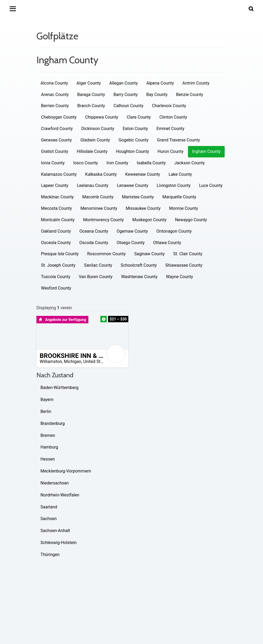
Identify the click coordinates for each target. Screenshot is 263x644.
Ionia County (53, 163)
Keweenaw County (143, 174)
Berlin (46, 411)
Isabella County (151, 163)
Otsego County (131, 243)
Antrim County (196, 83)
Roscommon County (106, 254)
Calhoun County (128, 106)
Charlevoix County (169, 106)
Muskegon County (149, 220)
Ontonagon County (174, 231)
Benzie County (190, 95)
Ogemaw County (132, 231)
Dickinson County (98, 129)
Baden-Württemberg (59, 388)
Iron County (117, 163)
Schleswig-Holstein (59, 543)
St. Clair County (188, 254)
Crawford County (57, 129)
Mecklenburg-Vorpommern (66, 471)
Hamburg (49, 447)
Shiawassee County (184, 265)
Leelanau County (93, 185)
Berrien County (55, 106)
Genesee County (56, 140)
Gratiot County (55, 151)
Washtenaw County (139, 277)
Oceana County (94, 231)
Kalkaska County (101, 174)
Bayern (47, 400)
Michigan (73, 361)
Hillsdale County (92, 151)
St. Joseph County (58, 265)
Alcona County (54, 83)
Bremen (48, 435)
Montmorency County (103, 220)
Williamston (51, 361)
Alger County (89, 83)
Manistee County (138, 197)
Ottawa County (167, 243)
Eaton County (135, 129)
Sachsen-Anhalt (55, 531)
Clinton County (173, 117)
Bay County (157, 95)
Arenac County (55, 95)
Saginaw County (149, 254)
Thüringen (50, 555)
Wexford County (56, 288)
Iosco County (86, 163)
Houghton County (133, 151)
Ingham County (206, 151)
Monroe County (184, 208)
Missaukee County (143, 208)
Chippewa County (102, 117)
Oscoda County (94, 243)
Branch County (91, 106)
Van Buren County (96, 277)
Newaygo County (191, 220)
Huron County (170, 151)
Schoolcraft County (139, 265)
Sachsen (49, 519)
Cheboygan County (59, 117)
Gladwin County (95, 140)
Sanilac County (98, 265)
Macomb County (98, 197)
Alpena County (160, 83)
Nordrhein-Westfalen (60, 495)
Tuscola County (56, 277)
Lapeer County (55, 185)
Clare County (139, 117)
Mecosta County (56, 208)
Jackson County (190, 163)
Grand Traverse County (178, 140)
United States (96, 361)
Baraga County (91, 95)
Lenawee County (133, 185)
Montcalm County (58, 220)
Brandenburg (53, 423)
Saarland (49, 507)
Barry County (126, 95)
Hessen (48, 459)
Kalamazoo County (59, 174)
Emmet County (170, 129)
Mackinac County (57, 197)
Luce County (211, 185)
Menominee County (99, 208)
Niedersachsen (55, 483)
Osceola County (56, 243)
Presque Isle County (60, 254)
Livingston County (174, 185)
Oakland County (56, 231)
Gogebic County (133, 140)
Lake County (180, 174)
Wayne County (180, 277)
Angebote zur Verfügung (62, 320)
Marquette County (179, 197)
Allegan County (124, 83)
